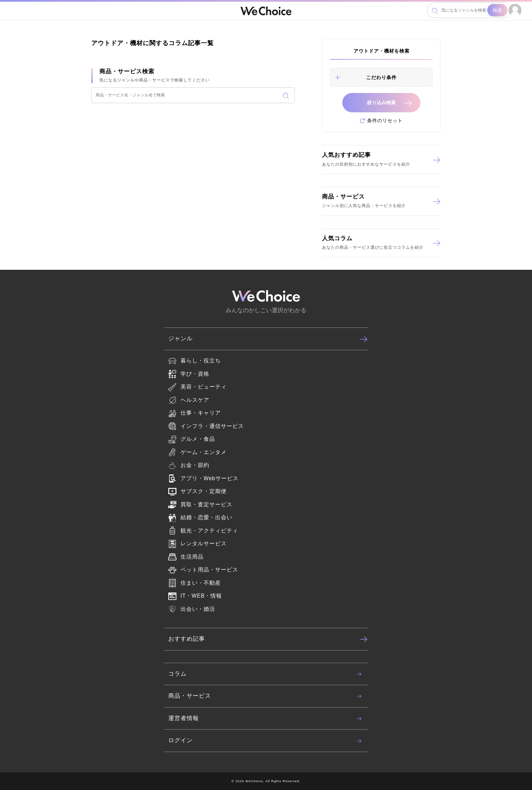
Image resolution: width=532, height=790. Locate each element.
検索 (497, 10)
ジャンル (268, 339)
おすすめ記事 (268, 639)
